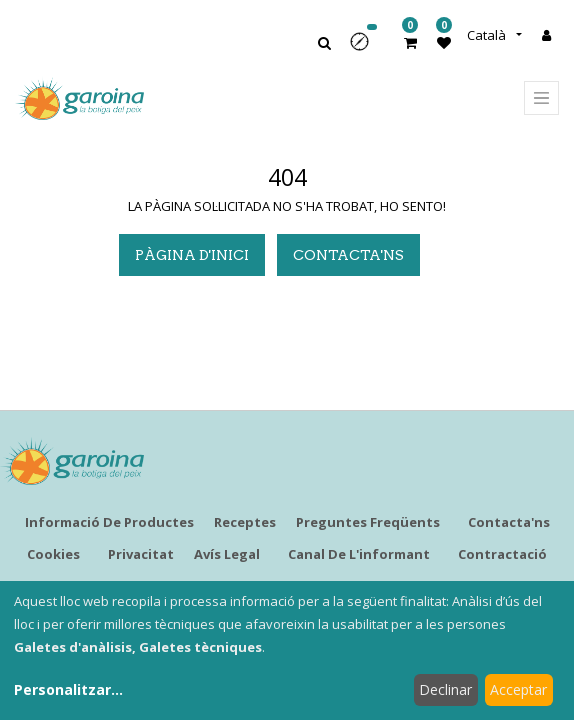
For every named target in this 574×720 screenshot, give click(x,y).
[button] (366, 48)
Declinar (445, 689)
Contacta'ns (348, 255)
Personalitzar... (68, 689)
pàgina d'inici (192, 255)
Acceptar (518, 689)
